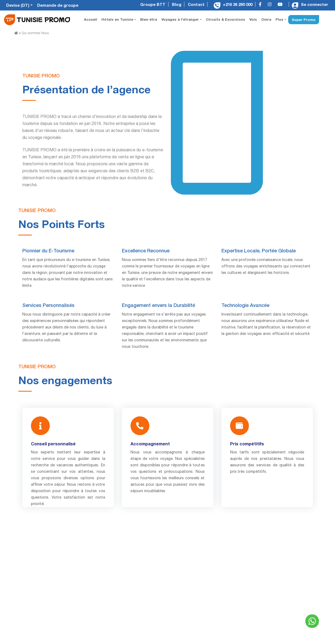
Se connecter (310, 4)
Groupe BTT (153, 4)
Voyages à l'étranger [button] (181, 19)
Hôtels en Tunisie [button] (118, 19)
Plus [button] (280, 19)
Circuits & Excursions (225, 19)
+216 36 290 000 (233, 4)
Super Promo (304, 20)
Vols (253, 19)
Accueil (92, 19)
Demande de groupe (58, 5)
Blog (177, 4)
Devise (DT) (18, 5)
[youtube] (281, 5)
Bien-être (149, 19)
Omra (266, 19)
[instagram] (271, 5)
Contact (196, 4)
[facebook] (262, 5)
